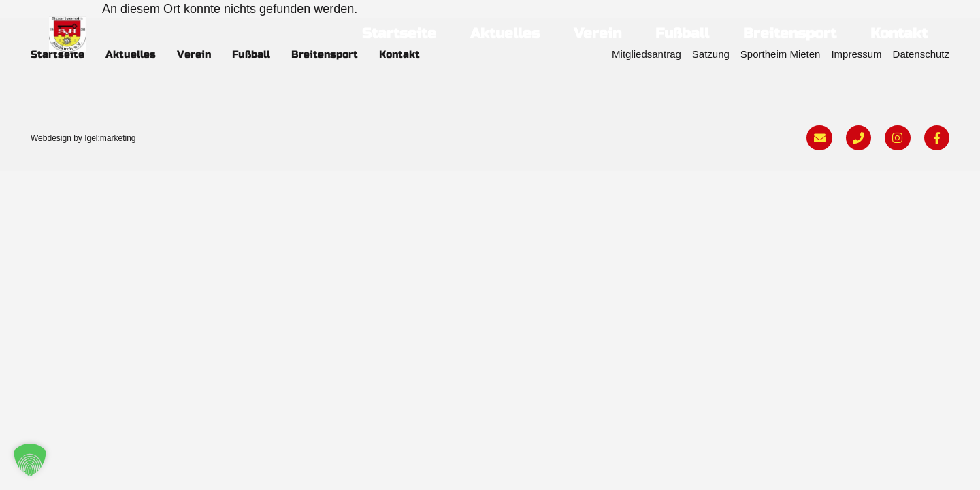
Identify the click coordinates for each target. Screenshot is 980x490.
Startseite (399, 34)
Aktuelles (505, 34)
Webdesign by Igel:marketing (83, 138)
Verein (598, 34)
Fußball (682, 34)
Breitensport (790, 34)
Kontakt (899, 34)
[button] (30, 460)
